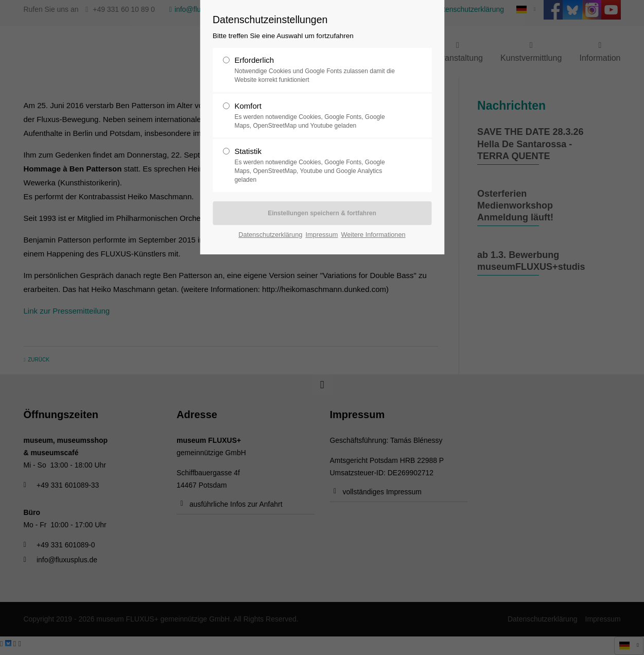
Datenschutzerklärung (270, 235)
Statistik (318, 165)
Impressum (321, 235)
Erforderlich (318, 70)
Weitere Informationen (373, 235)
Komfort (318, 116)
